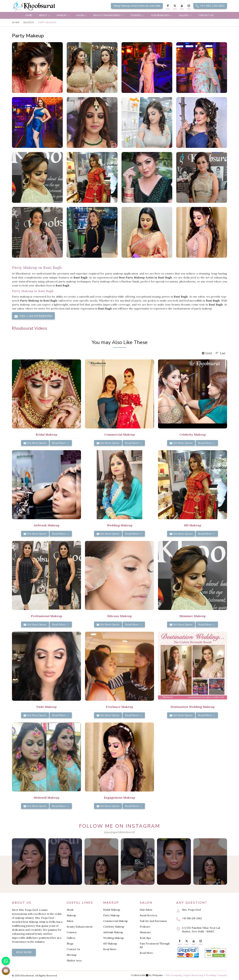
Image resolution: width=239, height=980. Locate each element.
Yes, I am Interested (33, 316)
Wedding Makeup (114, 938)
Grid (207, 353)
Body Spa (145, 938)
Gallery (185, 15)
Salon (81, 15)
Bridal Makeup (112, 910)
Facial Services (148, 915)
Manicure (145, 932)
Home (29, 15)
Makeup (63, 15)
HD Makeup (110, 944)
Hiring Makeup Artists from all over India (137, 6)
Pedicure (145, 927)
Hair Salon (146, 910)
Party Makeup (111, 915)
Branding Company (217, 975)
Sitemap (72, 955)
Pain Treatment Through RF (155, 945)
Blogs (70, 944)
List (220, 353)
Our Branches (162, 15)
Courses (137, 15)
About (45, 15)
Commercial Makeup (116, 921)
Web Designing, (174, 975)
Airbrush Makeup (113, 932)
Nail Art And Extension (153, 921)
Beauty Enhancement (109, 15)
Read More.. (110, 949)
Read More (61, 443)
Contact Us (206, 15)
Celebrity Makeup (114, 927)
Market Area (74, 961)
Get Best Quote (35, 443)
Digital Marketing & (194, 975)
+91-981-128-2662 (210, 6)
